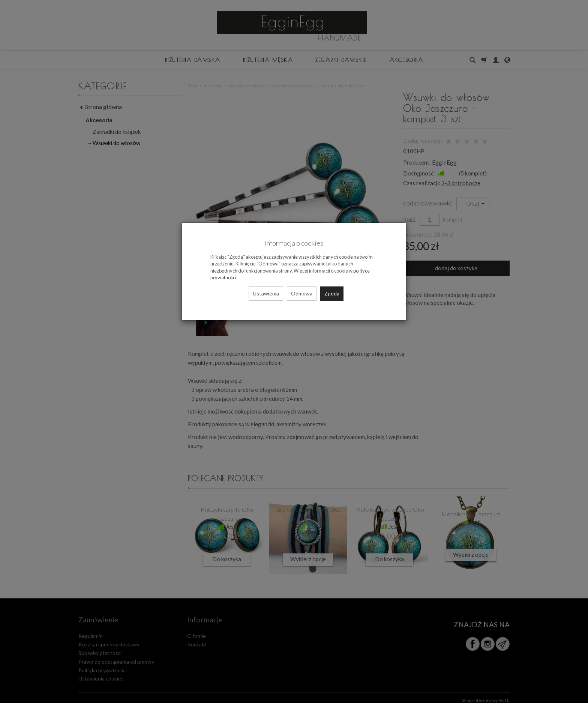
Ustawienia (266, 293)
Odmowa (302, 293)
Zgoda (332, 293)
